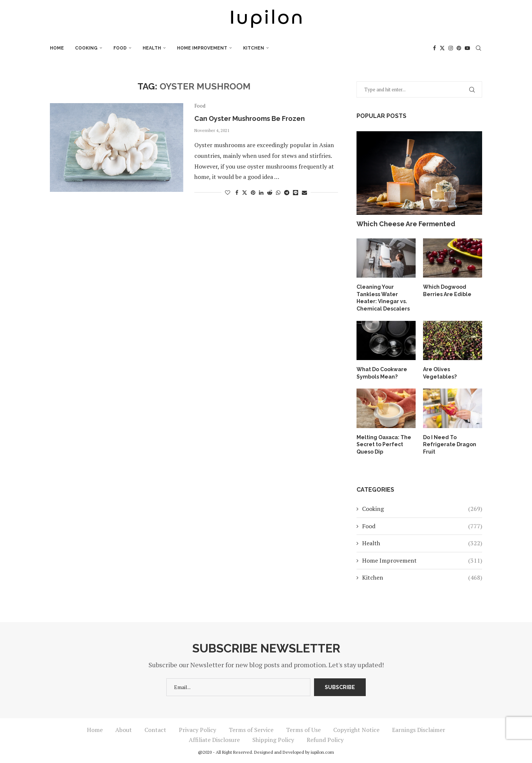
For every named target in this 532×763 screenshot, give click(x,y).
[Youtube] (467, 48)
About (124, 730)
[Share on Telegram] (287, 192)
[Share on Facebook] (237, 192)
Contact (155, 730)
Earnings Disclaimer (419, 730)
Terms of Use (303, 730)
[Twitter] (442, 48)
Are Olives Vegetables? (440, 373)
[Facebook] (434, 48)
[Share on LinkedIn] (261, 192)
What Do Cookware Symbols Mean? (382, 373)
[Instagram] (451, 48)
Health (152, 48)
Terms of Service (251, 730)
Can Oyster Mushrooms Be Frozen (250, 118)
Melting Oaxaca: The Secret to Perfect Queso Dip (384, 445)
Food (120, 48)
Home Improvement (202, 48)
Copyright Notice (356, 730)
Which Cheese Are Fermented (406, 224)
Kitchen (254, 48)
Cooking (86, 48)
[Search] (478, 48)
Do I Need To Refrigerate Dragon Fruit (450, 445)
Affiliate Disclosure (214, 740)
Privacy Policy (197, 730)
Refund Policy (325, 740)
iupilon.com (322, 752)
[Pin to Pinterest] (253, 192)
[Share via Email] (304, 192)
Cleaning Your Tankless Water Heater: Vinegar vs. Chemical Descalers (383, 298)
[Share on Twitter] (245, 192)
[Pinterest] (459, 48)
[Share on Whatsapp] (278, 192)
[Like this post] (228, 192)
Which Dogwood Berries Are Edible (447, 291)
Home (57, 48)
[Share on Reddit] (270, 192)
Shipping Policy (273, 740)
